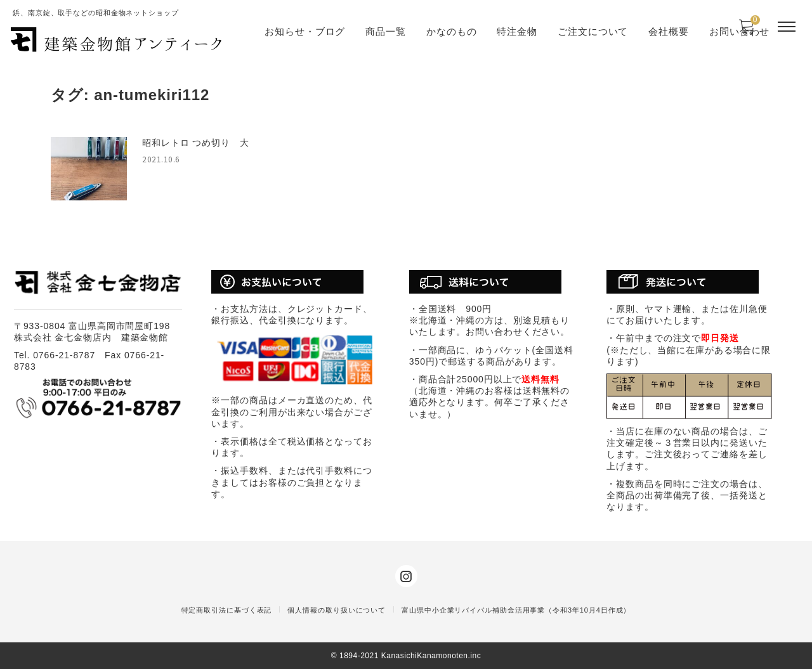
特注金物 (517, 31)
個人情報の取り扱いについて (337, 610)
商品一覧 (386, 31)
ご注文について (593, 31)
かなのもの (452, 31)
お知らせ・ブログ (305, 31)
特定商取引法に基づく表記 (227, 610)
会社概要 (669, 31)
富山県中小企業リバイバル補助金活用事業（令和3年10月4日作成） (516, 610)
